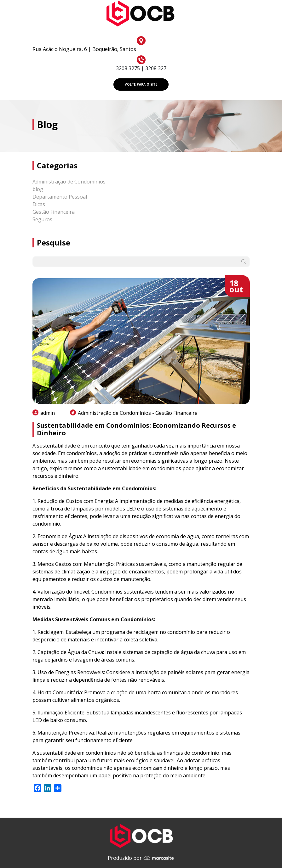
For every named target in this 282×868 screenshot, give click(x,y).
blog (38, 189)
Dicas (39, 204)
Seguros (42, 219)
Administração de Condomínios (69, 182)
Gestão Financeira (54, 212)
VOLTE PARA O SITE (141, 84)
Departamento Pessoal (60, 197)
